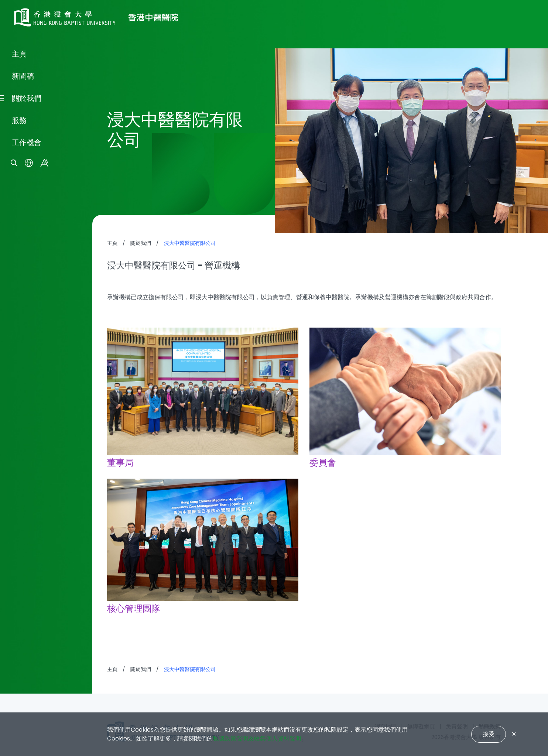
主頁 (19, 343)
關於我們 (27, 387)
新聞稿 (23, 365)
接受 (489, 734)
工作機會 (27, 431)
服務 (19, 409)
